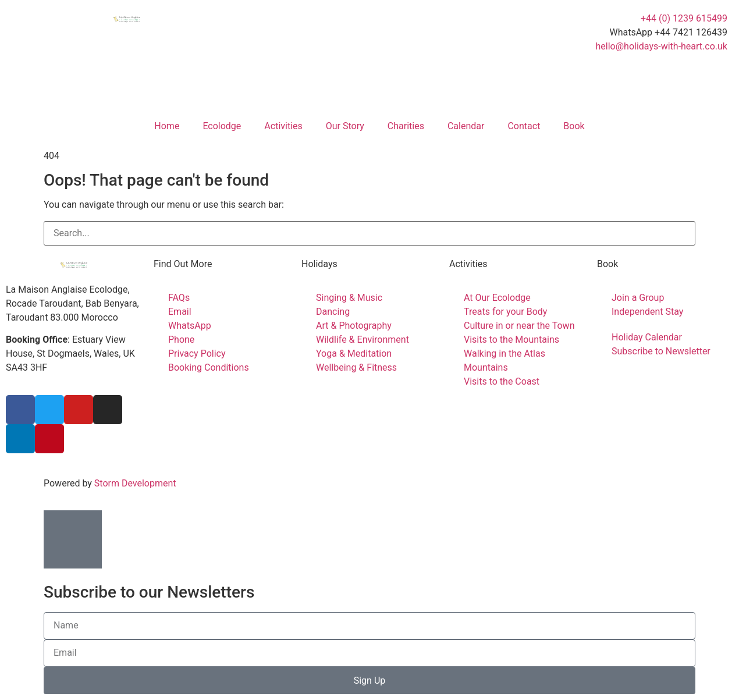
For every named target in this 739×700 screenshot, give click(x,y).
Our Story (345, 126)
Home (167, 126)
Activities (283, 126)
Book (574, 126)
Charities (406, 126)
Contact (524, 126)
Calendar (466, 126)
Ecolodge (222, 126)
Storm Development (135, 483)
